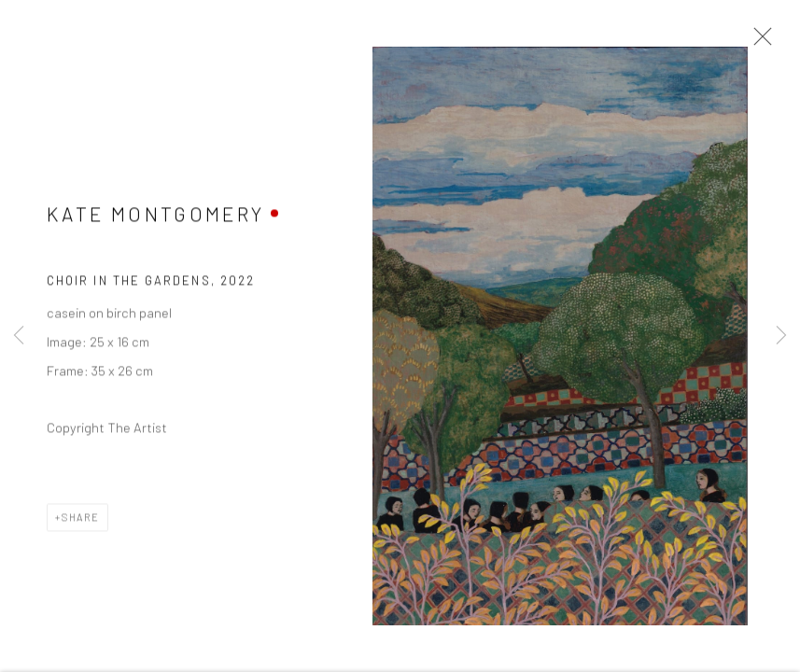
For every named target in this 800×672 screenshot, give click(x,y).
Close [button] (758, 42)
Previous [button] (19, 336)
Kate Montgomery (155, 216)
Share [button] (81, 518)
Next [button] (781, 336)
